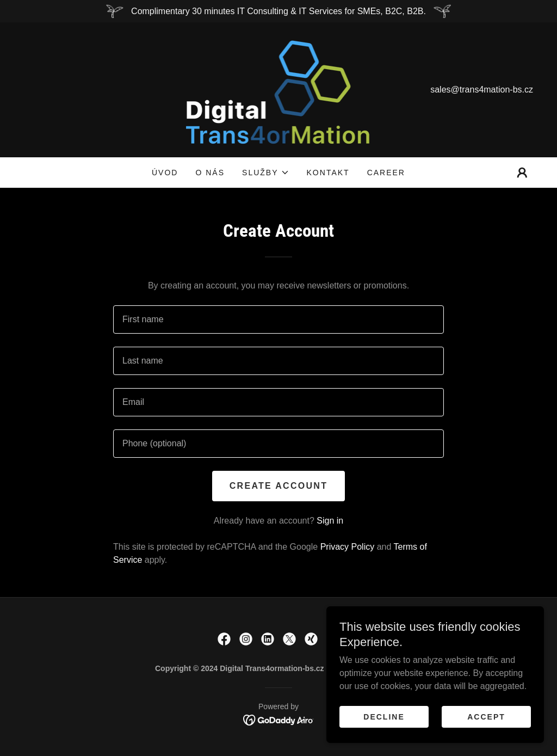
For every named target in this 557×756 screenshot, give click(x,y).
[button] (265, 173)
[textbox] (278, 319)
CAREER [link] (386, 173)
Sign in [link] (330, 521)
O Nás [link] (210, 173)
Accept (486, 717)
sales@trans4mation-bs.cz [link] (482, 90)
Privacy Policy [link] (348, 547)
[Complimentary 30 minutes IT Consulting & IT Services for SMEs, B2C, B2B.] (278, 11)
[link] (279, 89)
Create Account (278, 486)
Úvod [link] (165, 173)
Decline (384, 717)
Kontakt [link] (328, 173)
